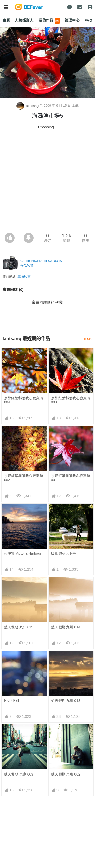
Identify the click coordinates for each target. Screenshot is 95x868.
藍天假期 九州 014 (66, 627)
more (88, 339)
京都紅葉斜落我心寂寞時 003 (71, 400)
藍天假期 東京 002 (66, 774)
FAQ (89, 20)
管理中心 (72, 20)
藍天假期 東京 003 (19, 774)
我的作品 (49, 21)
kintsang (28, 106)
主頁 (6, 20)
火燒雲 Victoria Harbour (23, 553)
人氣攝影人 (24, 20)
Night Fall (12, 700)
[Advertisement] (48, 183)
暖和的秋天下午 (64, 553)
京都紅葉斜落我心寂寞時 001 (71, 478)
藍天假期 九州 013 (66, 701)
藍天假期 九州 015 (19, 627)
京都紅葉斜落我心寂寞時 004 (24, 400)
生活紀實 (24, 276)
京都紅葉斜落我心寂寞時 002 (24, 478)
